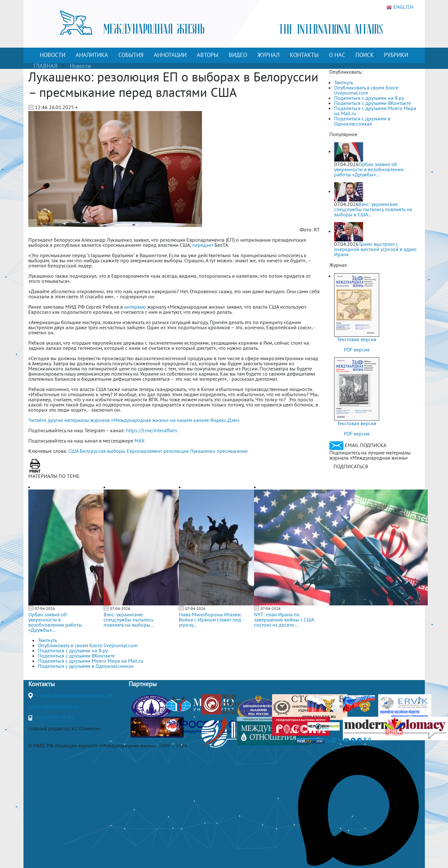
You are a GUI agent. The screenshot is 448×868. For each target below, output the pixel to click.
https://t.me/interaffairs (152, 430)
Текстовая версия (357, 339)
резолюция (176, 451)
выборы (116, 451)
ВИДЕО (238, 55)
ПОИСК (365, 55)
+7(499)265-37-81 (54, 717)
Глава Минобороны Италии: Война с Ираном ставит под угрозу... (210, 620)
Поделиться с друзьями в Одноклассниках (362, 121)
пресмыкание (232, 451)
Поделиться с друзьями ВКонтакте (373, 103)
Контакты (41, 684)
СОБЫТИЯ (131, 55)
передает (203, 245)
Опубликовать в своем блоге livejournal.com (366, 90)
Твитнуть (344, 82)
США (73, 451)
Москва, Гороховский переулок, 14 (73, 695)
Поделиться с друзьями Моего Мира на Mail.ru (375, 111)
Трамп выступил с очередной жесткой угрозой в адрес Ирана (375, 249)
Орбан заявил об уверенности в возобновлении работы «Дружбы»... (55, 622)
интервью (135, 307)
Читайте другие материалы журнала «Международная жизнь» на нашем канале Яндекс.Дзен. (134, 420)
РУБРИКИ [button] (396, 55)
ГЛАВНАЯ (45, 66)
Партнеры (143, 684)
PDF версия (357, 350)
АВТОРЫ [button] (208, 55)
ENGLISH (400, 7)
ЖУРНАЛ (268, 55)
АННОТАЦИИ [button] (170, 55)
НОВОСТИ (53, 55)
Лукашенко (203, 451)
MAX (140, 441)
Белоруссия (93, 451)
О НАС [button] (337, 55)
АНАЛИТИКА (92, 55)
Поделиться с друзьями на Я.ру (369, 98)
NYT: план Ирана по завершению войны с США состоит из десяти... (284, 620)
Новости (80, 66)
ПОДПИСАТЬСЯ (351, 466)
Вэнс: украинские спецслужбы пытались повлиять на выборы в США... (373, 209)
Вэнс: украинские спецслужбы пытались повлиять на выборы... (129, 620)
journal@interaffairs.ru (53, 707)
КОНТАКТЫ (304, 55)
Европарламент (144, 451)
